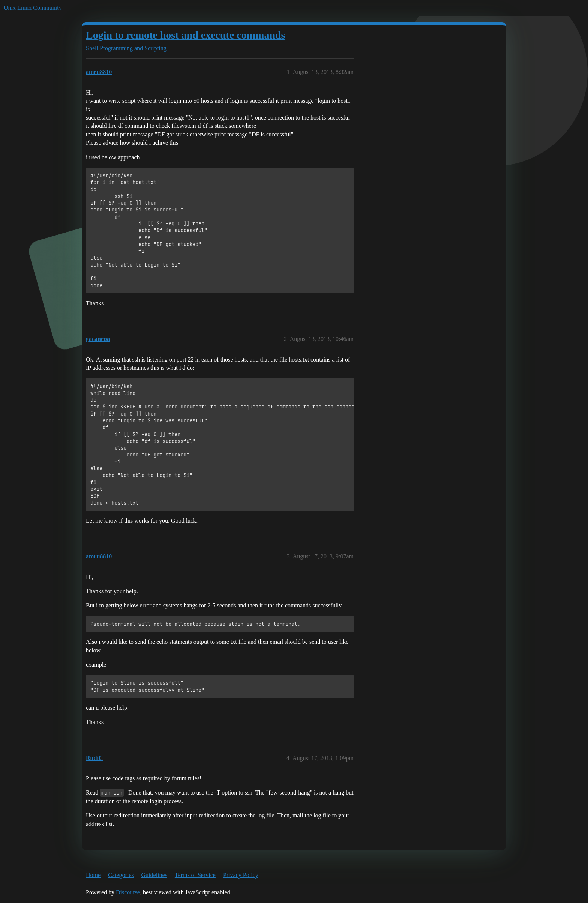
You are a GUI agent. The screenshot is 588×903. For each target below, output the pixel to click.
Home (93, 875)
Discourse (128, 892)
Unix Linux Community (33, 8)
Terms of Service (195, 875)
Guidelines (154, 875)
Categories (121, 875)
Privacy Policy (241, 875)
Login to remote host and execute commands (185, 35)
